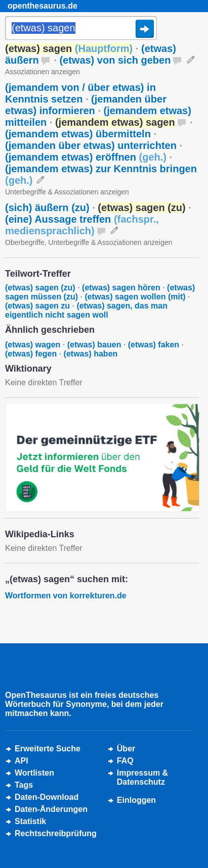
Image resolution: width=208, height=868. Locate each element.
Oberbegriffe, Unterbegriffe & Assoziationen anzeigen (89, 242)
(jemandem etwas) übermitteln (78, 134)
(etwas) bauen (94, 345)
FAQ (125, 761)
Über (126, 749)
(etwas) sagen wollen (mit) (135, 297)
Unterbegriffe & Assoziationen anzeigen (67, 192)
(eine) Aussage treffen (82, 225)
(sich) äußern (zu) (47, 208)
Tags (24, 785)
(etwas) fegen (31, 354)
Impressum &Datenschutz (142, 777)
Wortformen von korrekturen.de (66, 596)
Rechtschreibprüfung (56, 833)
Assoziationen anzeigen (43, 72)
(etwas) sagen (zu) (40, 288)
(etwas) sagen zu (37, 306)
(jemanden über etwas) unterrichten (91, 145)
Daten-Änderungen (51, 809)
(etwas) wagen (33, 345)
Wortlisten (34, 773)
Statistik (30, 821)
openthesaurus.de (43, 6)
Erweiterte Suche (48, 749)
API (22, 761)
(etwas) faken (154, 345)
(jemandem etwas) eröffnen (86, 157)
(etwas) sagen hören (121, 288)
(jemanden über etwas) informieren (86, 105)
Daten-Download (47, 797)
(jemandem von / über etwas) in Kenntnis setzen (80, 93)
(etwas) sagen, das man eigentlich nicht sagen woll (86, 310)
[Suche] (81, 29)
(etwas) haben (91, 354)
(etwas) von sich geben (115, 60)
